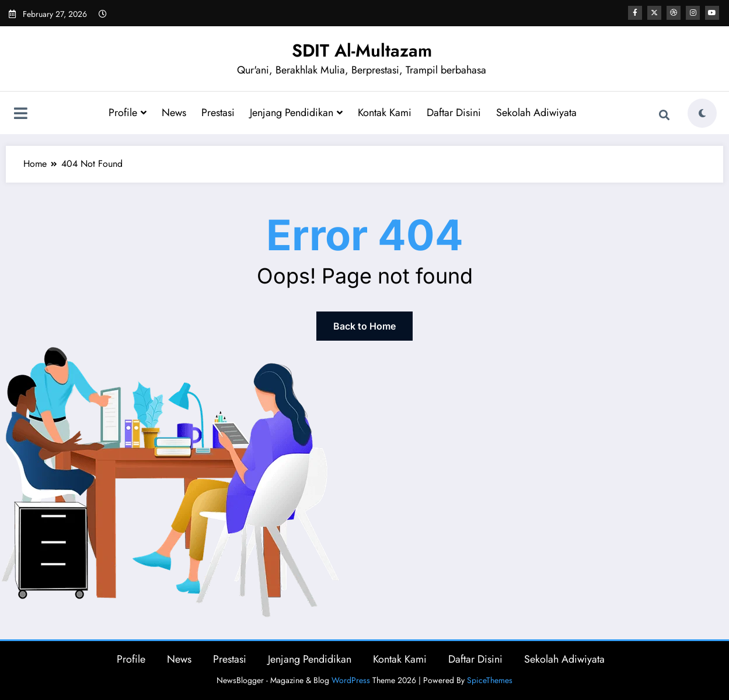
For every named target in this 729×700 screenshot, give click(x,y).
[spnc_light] (702, 113)
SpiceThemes (490, 680)
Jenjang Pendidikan (296, 113)
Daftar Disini (454, 113)
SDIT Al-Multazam (362, 50)
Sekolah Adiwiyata (536, 113)
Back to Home (365, 326)
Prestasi (218, 113)
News (174, 113)
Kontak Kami (385, 113)
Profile (128, 113)
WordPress (351, 680)
